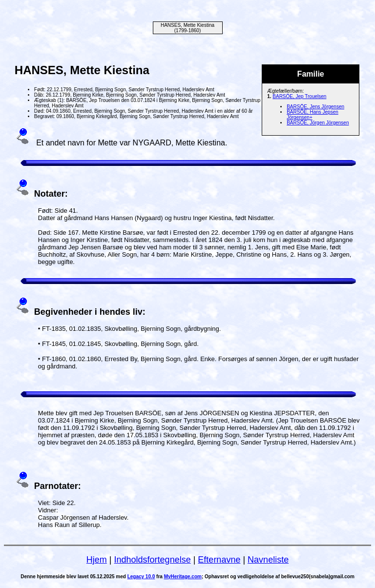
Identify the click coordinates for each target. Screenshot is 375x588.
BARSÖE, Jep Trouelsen (299, 96)
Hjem (97, 560)
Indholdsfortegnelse (153, 560)
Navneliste (268, 560)
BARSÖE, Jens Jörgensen (315, 107)
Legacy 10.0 (141, 577)
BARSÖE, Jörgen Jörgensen (318, 123)
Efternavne (219, 560)
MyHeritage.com (183, 577)
